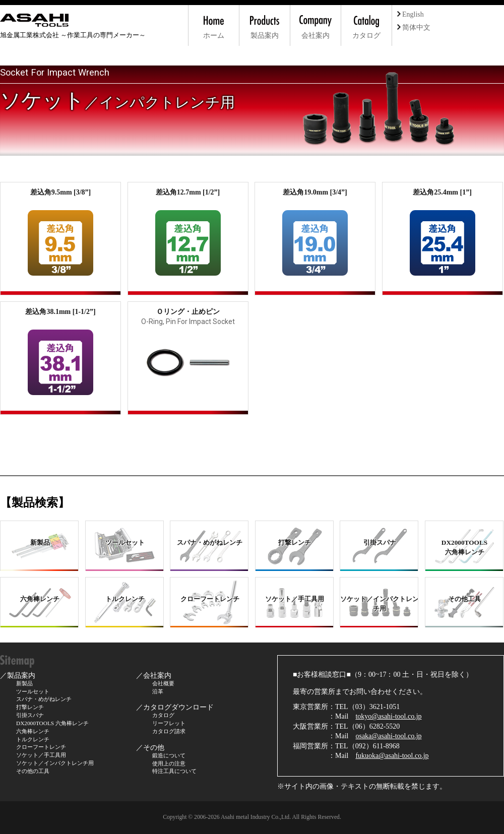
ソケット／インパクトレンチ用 (55, 763)
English (411, 14)
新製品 (24, 683)
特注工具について (174, 771)
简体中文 (414, 27)
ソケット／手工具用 (41, 755)
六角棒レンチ (33, 731)
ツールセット (33, 691)
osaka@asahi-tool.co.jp (388, 736)
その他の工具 (33, 771)
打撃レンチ (30, 707)
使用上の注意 (169, 763)
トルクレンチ (33, 739)
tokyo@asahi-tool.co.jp (388, 716)
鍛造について (169, 755)
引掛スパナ (30, 715)
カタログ (163, 715)
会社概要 (163, 683)
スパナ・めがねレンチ (44, 699)
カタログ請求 (169, 731)
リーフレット (169, 723)
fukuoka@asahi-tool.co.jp (392, 756)
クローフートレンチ (41, 747)
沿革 (158, 691)
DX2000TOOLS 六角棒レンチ (52, 723)
